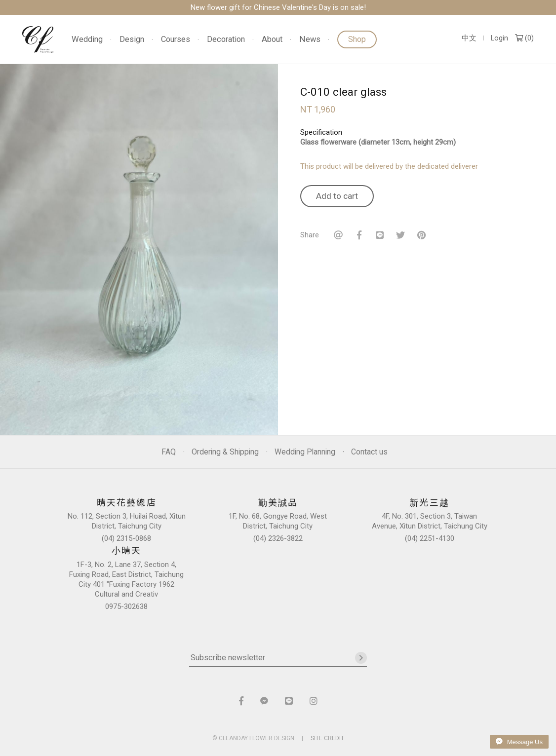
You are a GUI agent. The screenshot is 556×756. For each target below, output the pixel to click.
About (272, 40)
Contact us (369, 452)
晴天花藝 (38, 39)
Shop (357, 39)
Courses (176, 40)
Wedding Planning (305, 452)
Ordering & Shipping (225, 452)
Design (132, 40)
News (310, 40)
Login (499, 38)
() (524, 38)
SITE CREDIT (327, 738)
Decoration (226, 40)
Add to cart (337, 196)
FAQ (169, 452)
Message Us (519, 742)
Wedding (87, 40)
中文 (469, 38)
